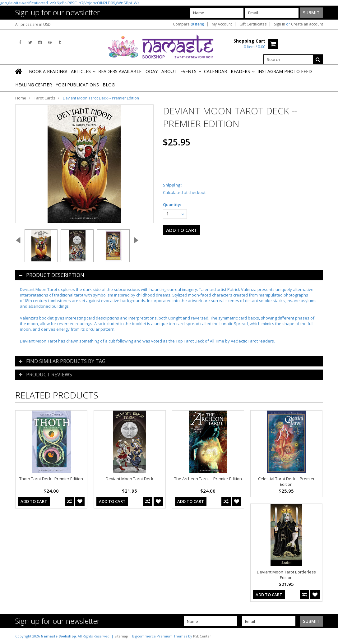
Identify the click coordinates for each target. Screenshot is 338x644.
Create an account (307, 24)
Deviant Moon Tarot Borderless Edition (286, 575)
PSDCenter (202, 636)
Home (21, 98)
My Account (222, 24)
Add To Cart (34, 501)
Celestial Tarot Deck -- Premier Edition (286, 481)
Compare (189, 24)
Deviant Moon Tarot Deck (130, 479)
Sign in (280, 24)
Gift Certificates (253, 24)
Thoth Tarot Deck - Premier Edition (51, 479)
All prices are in (33, 24)
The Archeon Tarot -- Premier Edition (208, 479)
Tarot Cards (44, 98)
